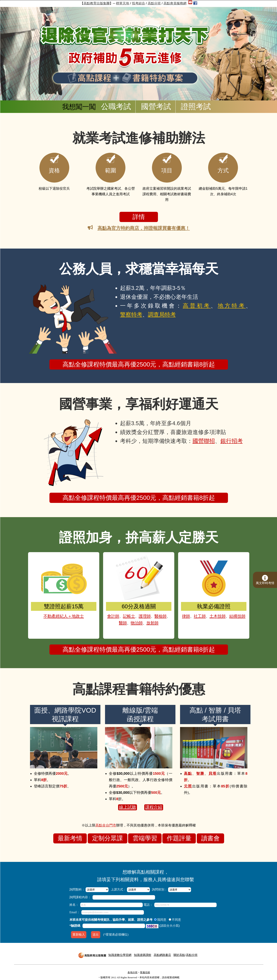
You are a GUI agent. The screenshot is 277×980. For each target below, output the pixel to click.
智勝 (200, 771)
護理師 (144, 610)
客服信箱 (145, 972)
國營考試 (156, 106)
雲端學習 (145, 836)
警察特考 (131, 312)
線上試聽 (128, 804)
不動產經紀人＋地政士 (64, 610)
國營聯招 (204, 438)
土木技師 (217, 610)
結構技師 (233, 610)
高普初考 (197, 303)
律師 (191, 610)
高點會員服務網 (175, 3)
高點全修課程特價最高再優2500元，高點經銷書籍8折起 (139, 362)
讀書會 (210, 836)
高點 (188, 771)
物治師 (137, 615)
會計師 (118, 610)
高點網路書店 (162, 955)
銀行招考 (232, 438)
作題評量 (179, 836)
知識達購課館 (143, 955)
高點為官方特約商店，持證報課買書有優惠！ (144, 228)
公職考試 (116, 106)
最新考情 (70, 836)
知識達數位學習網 (120, 955)
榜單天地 (123, 3)
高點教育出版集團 (97, 3)
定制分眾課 (108, 836)
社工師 (202, 610)
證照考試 (196, 106)
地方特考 (232, 303)
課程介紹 (154, 804)
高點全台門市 (106, 823)
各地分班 (133, 972)
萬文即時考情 (265, 580)
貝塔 (213, 771)
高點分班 (154, 3)
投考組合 (138, 3)
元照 (188, 783)
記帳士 (131, 610)
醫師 (126, 615)
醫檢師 (156, 610)
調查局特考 (162, 312)
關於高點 (179, 955)
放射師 (150, 615)
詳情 (139, 217)
